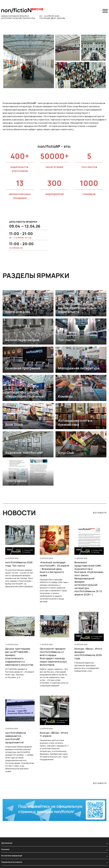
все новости (100, 513)
